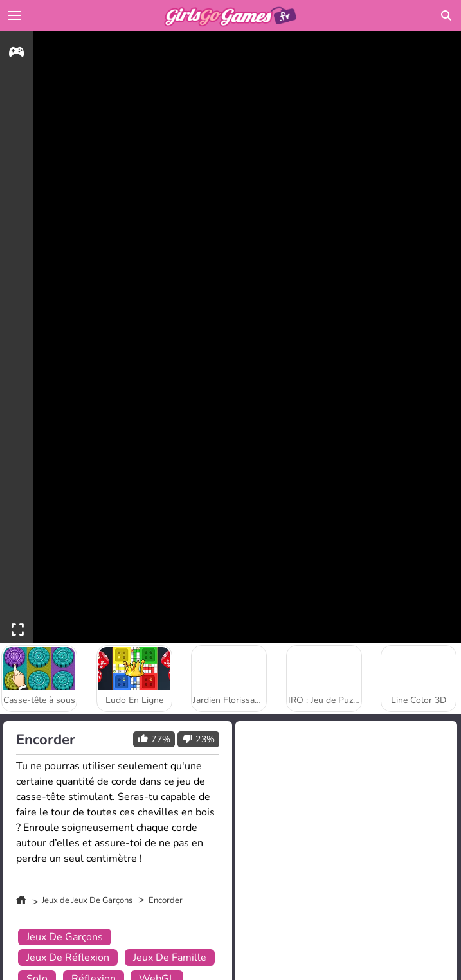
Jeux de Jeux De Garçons (87, 900)
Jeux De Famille (170, 958)
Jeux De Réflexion (68, 958)
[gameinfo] (16, 54)
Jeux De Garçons (65, 937)
